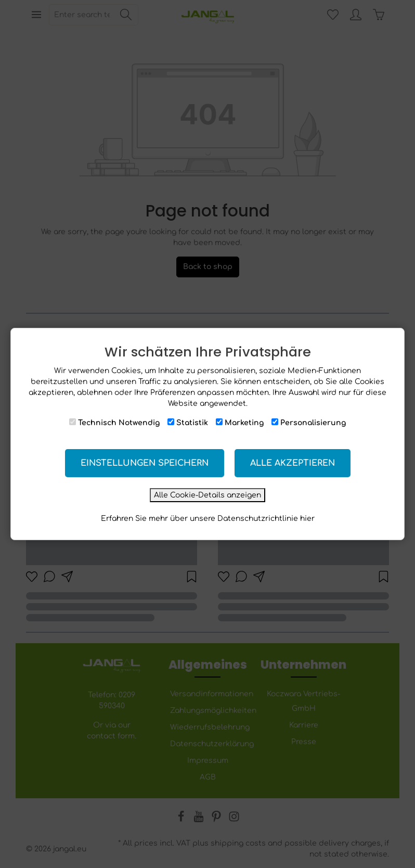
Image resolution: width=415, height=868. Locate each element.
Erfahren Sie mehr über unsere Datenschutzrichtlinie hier (208, 519)
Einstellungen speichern (145, 463)
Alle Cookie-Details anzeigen (207, 495)
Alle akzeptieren (293, 463)
